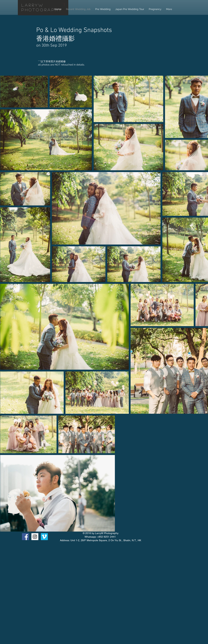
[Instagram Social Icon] (35, 537)
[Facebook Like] (169, 539)
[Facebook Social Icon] (25, 537)
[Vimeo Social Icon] (44, 537)
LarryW (33, 5)
